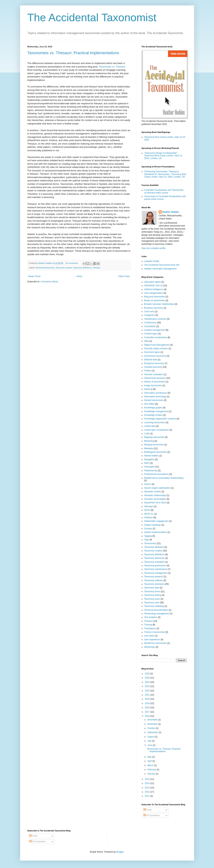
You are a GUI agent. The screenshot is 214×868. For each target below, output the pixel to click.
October (151, 728)
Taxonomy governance (155, 566)
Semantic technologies (155, 499)
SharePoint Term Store (155, 503)
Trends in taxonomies (155, 632)
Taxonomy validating (154, 606)
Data (147, 341)
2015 (147, 779)
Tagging (148, 536)
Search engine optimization (157, 488)
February (152, 770)
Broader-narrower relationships (159, 304)
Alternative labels (152, 282)
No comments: (72, 263)
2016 (147, 716)
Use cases (149, 636)
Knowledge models (153, 415)
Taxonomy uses (152, 603)
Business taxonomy (154, 308)
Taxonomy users (152, 599)
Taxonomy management (156, 573)
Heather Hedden (171, 212)
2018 (147, 708)
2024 (147, 682)
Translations (150, 628)
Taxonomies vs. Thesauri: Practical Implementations (73, 53)
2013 (147, 788)
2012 (147, 792)
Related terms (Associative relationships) (164, 478)
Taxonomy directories (154, 558)
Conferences (150, 323)
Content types (151, 334)
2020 (147, 699)
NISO (147, 463)
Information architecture (156, 393)
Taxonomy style (152, 588)
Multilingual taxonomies (156, 452)
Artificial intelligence (154, 289)
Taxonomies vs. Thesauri (112, 67)
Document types (152, 352)
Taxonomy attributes (154, 547)
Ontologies (149, 467)
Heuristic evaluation (154, 374)
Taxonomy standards (154, 584)
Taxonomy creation (64, 268)
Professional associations (156, 474)
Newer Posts (34, 276)
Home (79, 276)
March (151, 765)
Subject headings (153, 525)
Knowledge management (156, 411)
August (151, 737)
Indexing (148, 389)
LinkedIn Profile (152, 261)
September (153, 732)
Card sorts (149, 312)
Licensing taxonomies (155, 422)
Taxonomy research (154, 577)
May (150, 757)
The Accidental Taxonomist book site (162, 265)
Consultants (150, 326)
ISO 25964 (149, 404)
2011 (147, 796)
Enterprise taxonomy (154, 363)
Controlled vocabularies (156, 337)
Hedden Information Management (160, 269)
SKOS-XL (149, 514)
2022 (147, 691)
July (150, 741)
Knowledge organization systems (160, 419)
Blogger (120, 852)
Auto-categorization (154, 293)
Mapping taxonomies (154, 437)
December (153, 720)
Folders (148, 371)
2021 (147, 695)
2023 (147, 686)
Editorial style (151, 360)
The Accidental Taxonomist (92, 17)
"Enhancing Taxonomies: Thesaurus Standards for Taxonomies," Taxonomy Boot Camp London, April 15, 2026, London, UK (165, 174)
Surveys (148, 529)
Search (148, 484)
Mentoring (149, 441)
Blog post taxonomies (155, 297)
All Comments (152, 815)
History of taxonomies (155, 382)
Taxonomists (150, 543)
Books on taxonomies (155, 300)
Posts (148, 810)
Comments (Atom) (49, 282)
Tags (147, 540)
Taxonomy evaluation (154, 562)
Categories (149, 315)
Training (148, 625)
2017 (147, 712)
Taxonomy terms (152, 591)
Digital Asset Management (157, 345)
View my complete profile (154, 248)
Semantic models (153, 492)
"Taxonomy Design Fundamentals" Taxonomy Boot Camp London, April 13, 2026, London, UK (163, 156)
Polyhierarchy (151, 471)
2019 (147, 703)
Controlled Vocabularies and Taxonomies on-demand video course (164, 191)
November (153, 724)
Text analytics (151, 617)
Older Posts (124, 276)
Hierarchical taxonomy (45, 268)
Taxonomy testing (153, 595)
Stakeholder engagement (156, 521)
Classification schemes (155, 319)
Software (148, 517)
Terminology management (157, 614)
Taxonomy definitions (83, 268)
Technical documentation (156, 610)
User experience (152, 640)
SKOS (147, 510)
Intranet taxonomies (154, 400)
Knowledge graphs (153, 408)
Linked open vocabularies (157, 430)
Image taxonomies (153, 385)
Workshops (150, 647)
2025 (147, 678)
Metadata (149, 448)
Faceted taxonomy (153, 367)
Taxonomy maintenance (156, 569)
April (150, 761)
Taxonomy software (154, 580)
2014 (147, 783)
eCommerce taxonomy (155, 356)
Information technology (155, 397)
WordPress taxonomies (155, 643)
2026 (147, 674)
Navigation (149, 459)
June (150, 745)
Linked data (150, 426)
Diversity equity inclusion (156, 349)
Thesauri (96, 268)
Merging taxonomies (154, 445)
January (151, 774)
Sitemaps (149, 506)
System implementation (156, 532)
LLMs (147, 434)
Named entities (151, 456)
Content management (155, 330)
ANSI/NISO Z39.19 (153, 286)
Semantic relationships (155, 495)
